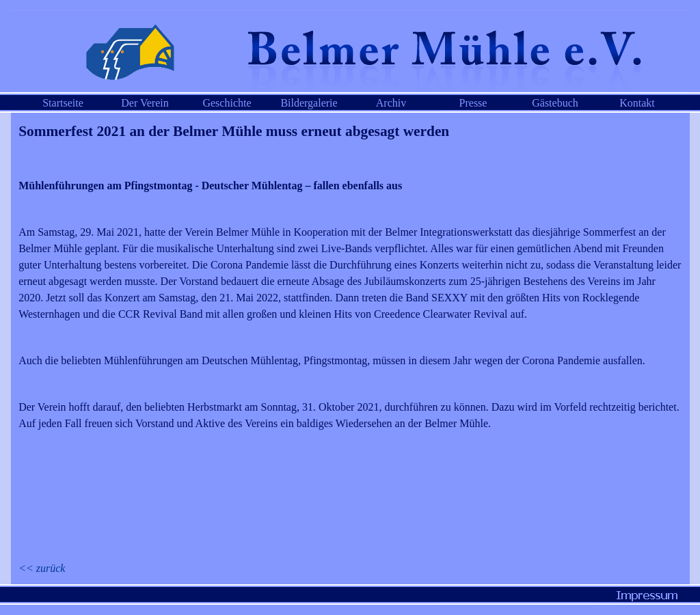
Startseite (63, 103)
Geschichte (227, 103)
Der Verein (145, 103)
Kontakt (637, 103)
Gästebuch (555, 103)
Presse (473, 103)
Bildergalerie (309, 103)
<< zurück (42, 568)
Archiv (391, 103)
